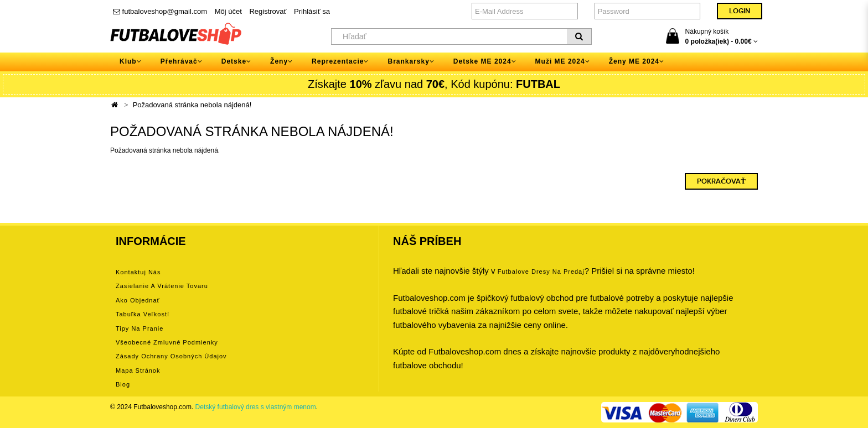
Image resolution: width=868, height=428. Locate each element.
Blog (123, 384)
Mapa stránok (138, 370)
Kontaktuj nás (138, 272)
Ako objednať (138, 300)
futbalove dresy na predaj (541, 272)
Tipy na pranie (139, 328)
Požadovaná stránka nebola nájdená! (192, 105)
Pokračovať (721, 181)
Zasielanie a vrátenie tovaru (162, 286)
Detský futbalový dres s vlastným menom (256, 407)
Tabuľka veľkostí (143, 314)
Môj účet (228, 11)
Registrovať (268, 11)
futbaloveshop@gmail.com (160, 11)
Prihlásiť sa (312, 11)
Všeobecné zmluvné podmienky (167, 342)
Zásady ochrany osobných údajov (171, 356)
